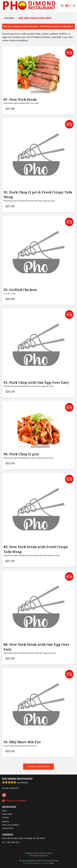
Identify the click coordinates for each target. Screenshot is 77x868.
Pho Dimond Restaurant (17, 779)
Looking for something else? (38, 767)
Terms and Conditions (11, 825)
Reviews (5, 821)
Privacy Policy (8, 828)
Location (5, 817)
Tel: (11, 842)
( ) (68, 6)
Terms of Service (43, 863)
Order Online (7, 814)
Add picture (69, 53)
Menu (4, 811)
